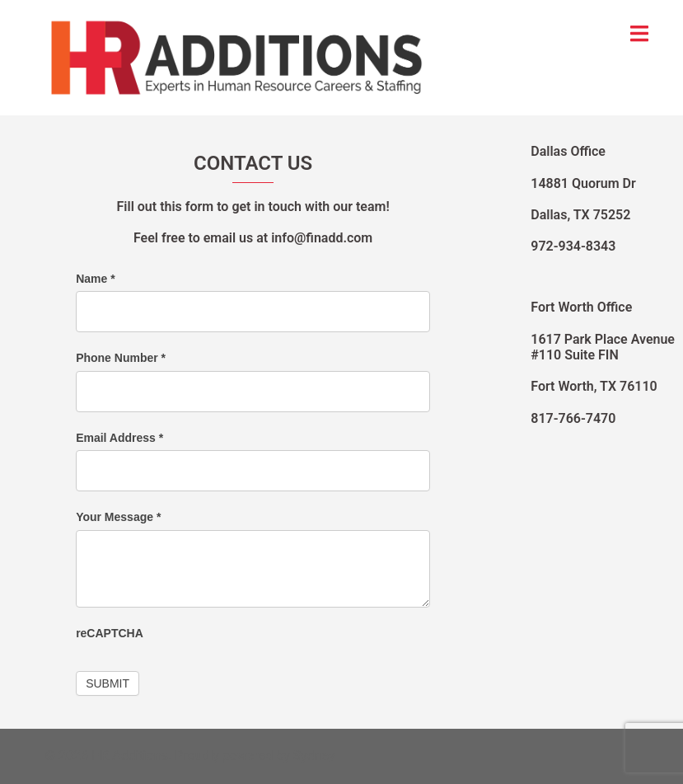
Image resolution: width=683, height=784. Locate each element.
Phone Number (121, 358)
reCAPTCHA (110, 633)
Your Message (118, 517)
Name (95, 279)
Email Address (119, 438)
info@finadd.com (322, 238)
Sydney (314, 756)
